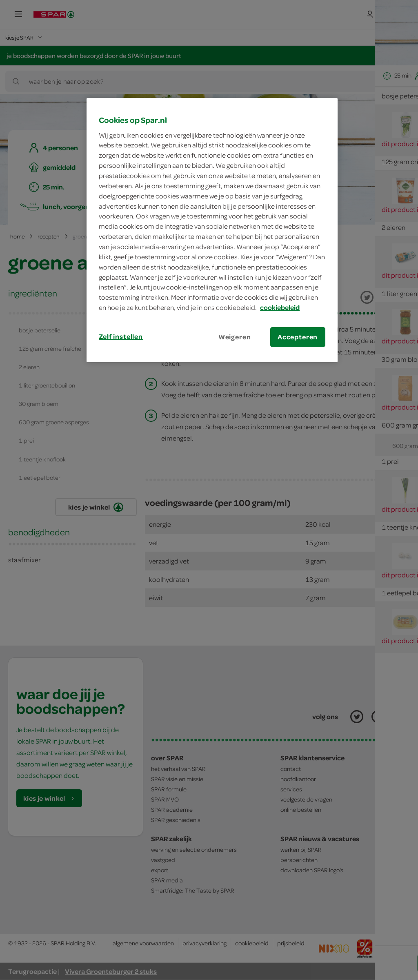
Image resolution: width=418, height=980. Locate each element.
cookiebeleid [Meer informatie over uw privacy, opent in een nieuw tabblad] (280, 307)
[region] (212, 230)
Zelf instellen (121, 336)
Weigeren (235, 337)
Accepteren (298, 337)
